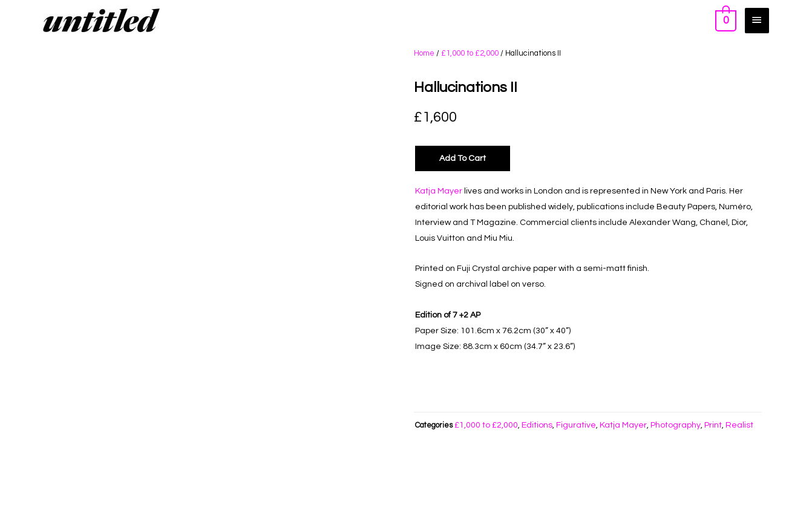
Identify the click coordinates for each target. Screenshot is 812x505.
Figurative (576, 425)
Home (424, 53)
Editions (537, 425)
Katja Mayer (439, 191)
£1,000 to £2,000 (470, 53)
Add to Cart (463, 158)
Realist (739, 425)
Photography (676, 425)
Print (713, 425)
